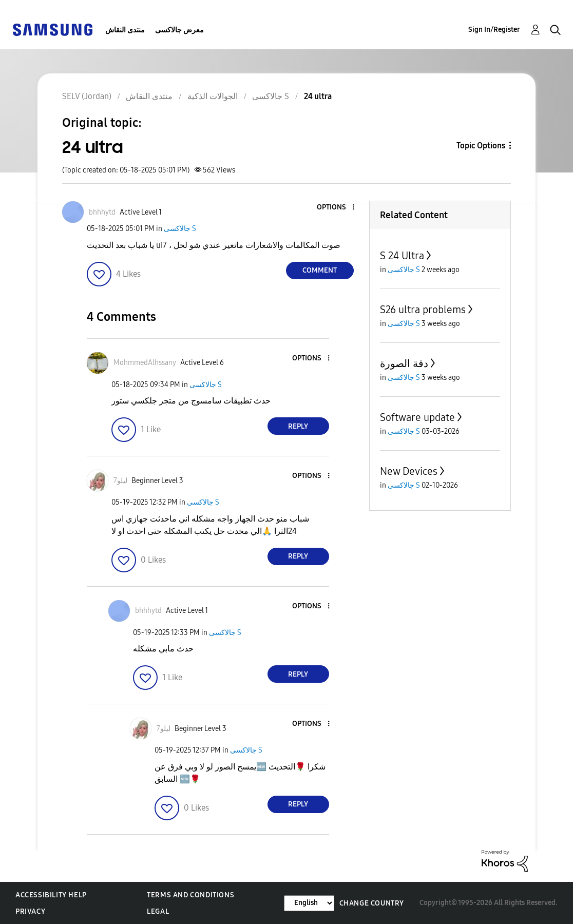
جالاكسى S (180, 229)
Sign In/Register (494, 30)
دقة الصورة (404, 363)
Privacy (30, 911)
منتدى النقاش (125, 30)
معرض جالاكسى (179, 30)
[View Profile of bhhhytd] (102, 212)
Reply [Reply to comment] (298, 426)
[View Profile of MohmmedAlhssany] (145, 363)
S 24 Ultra (402, 256)
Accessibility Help (51, 895)
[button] (336, 208)
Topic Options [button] (481, 146)
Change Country (372, 903)
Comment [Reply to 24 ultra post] (320, 270)
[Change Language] (309, 903)
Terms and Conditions (190, 895)
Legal (158, 911)
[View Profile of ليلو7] (120, 481)
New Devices (409, 471)
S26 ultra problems (423, 310)
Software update (417, 417)
